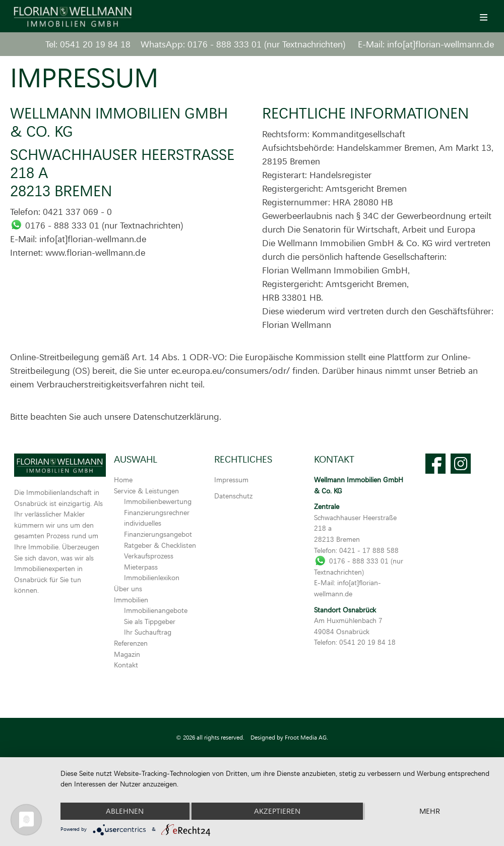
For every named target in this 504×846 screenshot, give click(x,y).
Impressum (231, 480)
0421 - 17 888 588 (369, 550)
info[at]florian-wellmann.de (440, 44)
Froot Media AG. (306, 737)
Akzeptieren (277, 811)
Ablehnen (125, 811)
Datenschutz (233, 496)
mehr (430, 811)
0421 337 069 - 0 (77, 211)
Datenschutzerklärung (176, 416)
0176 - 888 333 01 (225, 44)
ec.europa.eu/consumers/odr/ (231, 370)
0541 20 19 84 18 (95, 44)
